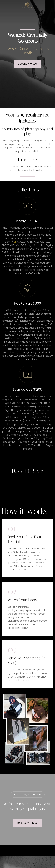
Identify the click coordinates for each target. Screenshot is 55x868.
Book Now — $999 (27, 823)
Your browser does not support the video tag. (28, 490)
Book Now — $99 (27, 64)
